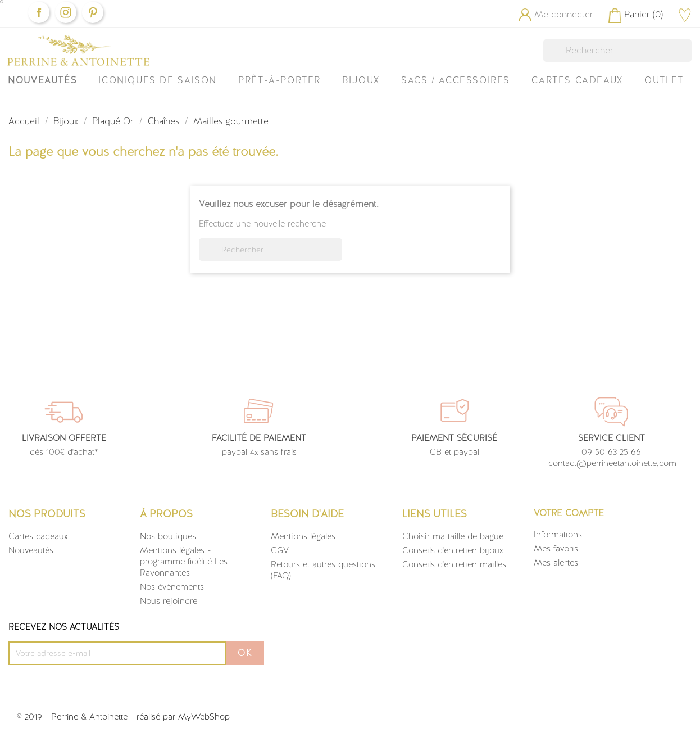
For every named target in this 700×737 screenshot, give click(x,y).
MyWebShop (204, 717)
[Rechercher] (617, 51)
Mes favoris (556, 549)
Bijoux (361, 80)
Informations (558, 535)
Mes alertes (556, 563)
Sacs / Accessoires (456, 80)
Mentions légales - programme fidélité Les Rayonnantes (184, 562)
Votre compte (569, 513)
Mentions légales (303, 536)
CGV (280, 550)
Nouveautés (42, 80)
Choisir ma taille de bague (453, 536)
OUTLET (664, 80)
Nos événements (172, 587)
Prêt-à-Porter (279, 80)
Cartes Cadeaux (577, 80)
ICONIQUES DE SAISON (157, 80)
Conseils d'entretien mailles (454, 564)
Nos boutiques (168, 536)
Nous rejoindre (169, 601)
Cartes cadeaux (38, 536)
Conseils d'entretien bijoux (453, 550)
